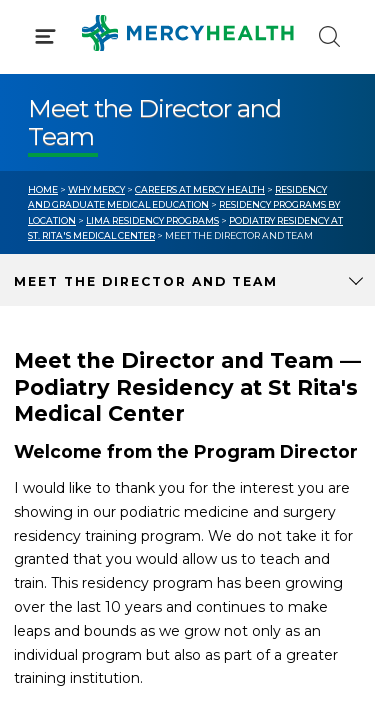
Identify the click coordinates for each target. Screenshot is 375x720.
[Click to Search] (329, 36)
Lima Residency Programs (152, 220)
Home (43, 189)
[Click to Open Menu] (45, 36)
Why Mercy (96, 189)
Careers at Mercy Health (200, 189)
